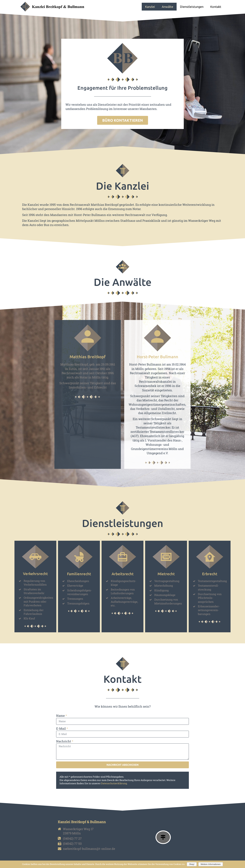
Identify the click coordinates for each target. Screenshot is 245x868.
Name (60, 716)
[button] (123, 120)
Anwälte (168, 7)
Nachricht (64, 741)
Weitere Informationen (211, 864)
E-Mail (61, 728)
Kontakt (216, 7)
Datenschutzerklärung (114, 783)
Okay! (192, 864)
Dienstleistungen (192, 7)
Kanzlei (150, 7)
